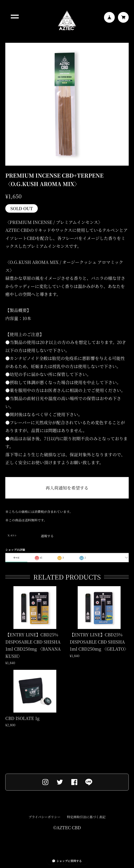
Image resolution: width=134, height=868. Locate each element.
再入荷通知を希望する (67, 488)
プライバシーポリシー (45, 818)
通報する (47, 536)
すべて (16, 558)
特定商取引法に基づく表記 (86, 818)
